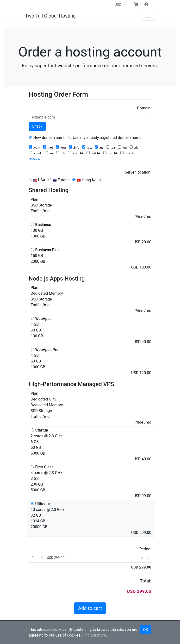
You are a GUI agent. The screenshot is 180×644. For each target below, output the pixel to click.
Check (37, 126)
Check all (35, 159)
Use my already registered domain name (105, 138)
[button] (136, 5)
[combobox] (90, 558)
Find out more (94, 635)
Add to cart (90, 608)
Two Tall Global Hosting (50, 16)
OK (146, 630)
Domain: (144, 108)
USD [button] (118, 5)
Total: (146, 581)
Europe (59, 180)
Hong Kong (87, 180)
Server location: (138, 172)
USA (37, 180)
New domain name (47, 138)
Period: (145, 549)
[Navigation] (148, 16)
